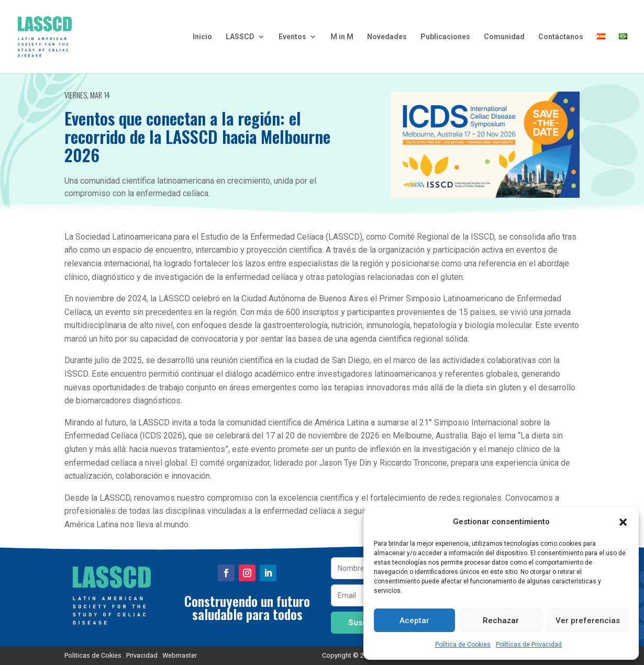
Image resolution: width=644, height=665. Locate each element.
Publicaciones (445, 37)
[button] (623, 522)
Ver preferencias (588, 621)
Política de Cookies (463, 645)
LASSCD (240, 37)
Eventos (292, 37)
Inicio (202, 37)
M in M (342, 37)
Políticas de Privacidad (529, 645)
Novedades (387, 37)
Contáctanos (561, 37)
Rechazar (501, 621)
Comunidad (504, 37)
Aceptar (414, 621)
